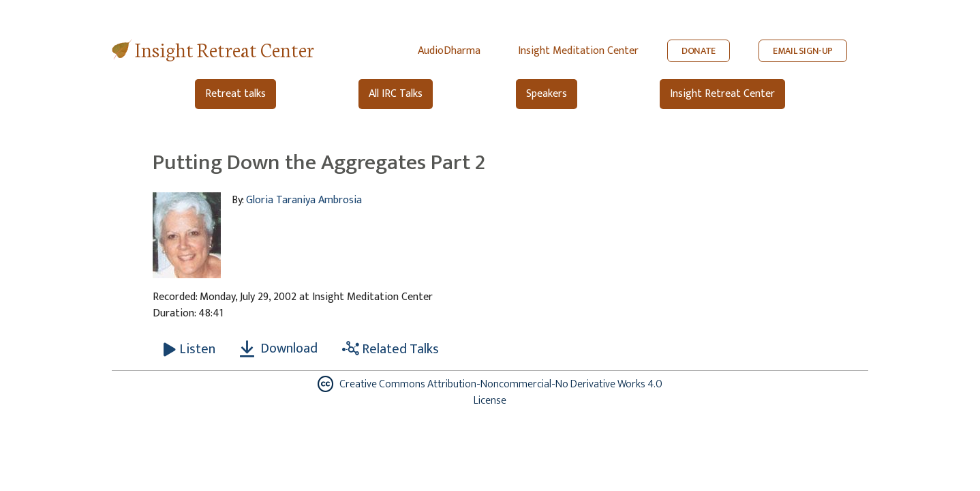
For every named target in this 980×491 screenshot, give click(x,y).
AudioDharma (449, 51)
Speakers (547, 94)
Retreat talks (235, 94)
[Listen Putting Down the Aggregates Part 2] (189, 349)
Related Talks (391, 349)
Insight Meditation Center (578, 51)
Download (279, 348)
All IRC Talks (396, 94)
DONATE (699, 51)
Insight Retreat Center (225, 49)
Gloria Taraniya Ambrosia (304, 200)
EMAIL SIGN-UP (803, 51)
